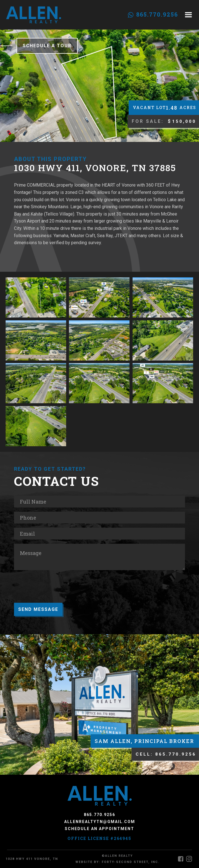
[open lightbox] (36, 297)
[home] (34, 15)
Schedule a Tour (47, 46)
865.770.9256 (157, 14)
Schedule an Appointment (99, 829)
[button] (188, 15)
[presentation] (57, 590)
